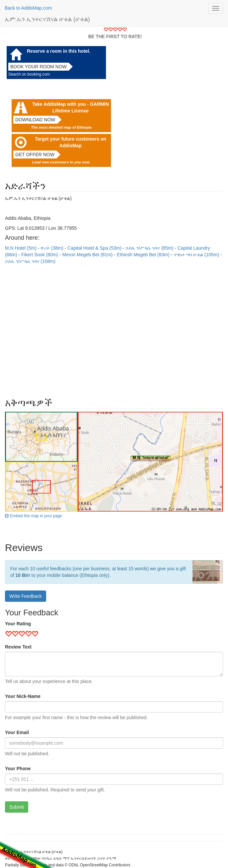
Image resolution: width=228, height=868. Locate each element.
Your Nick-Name (23, 696)
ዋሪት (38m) (52, 248)
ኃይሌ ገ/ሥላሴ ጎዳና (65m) (150, 248)
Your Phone (18, 769)
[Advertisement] (114, 328)
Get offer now (35, 155)
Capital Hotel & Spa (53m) (95, 248)
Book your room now (38, 67)
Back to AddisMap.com (28, 8)
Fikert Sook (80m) (40, 255)
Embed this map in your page (33, 516)
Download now (35, 120)
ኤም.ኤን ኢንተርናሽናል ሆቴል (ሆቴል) (47, 19)
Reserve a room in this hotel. (59, 51)
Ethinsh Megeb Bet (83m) (144, 255)
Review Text (18, 647)
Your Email (17, 732)
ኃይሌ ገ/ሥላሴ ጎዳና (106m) (30, 261)
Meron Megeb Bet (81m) (88, 255)
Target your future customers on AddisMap (71, 142)
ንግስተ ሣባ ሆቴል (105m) (197, 255)
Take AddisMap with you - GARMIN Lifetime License (71, 107)
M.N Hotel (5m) (21, 248)
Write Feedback (26, 596)
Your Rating (18, 624)
